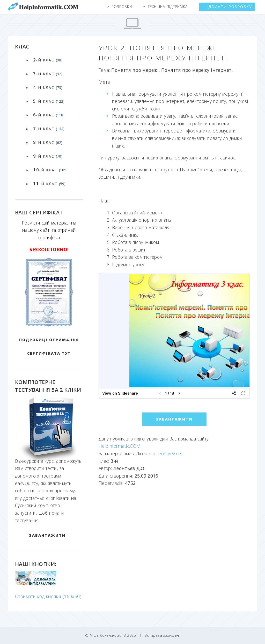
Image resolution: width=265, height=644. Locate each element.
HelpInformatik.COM (120, 446)
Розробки (122, 7)
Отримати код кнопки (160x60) (48, 596)
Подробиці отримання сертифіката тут (49, 346)
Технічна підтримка (168, 7)
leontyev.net (170, 453)
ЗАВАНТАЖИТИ (47, 535)
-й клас (48, 60)
